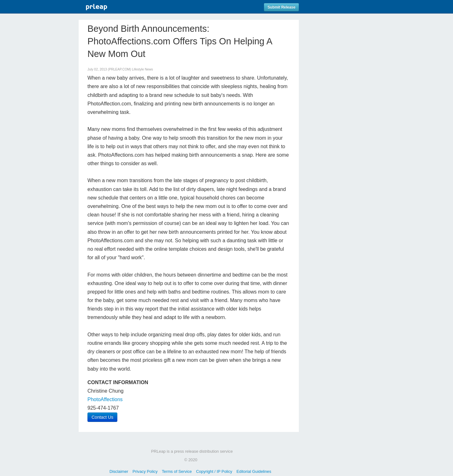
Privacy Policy (145, 471)
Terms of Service (177, 471)
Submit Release (281, 7)
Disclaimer (119, 471)
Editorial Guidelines (254, 471)
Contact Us (102, 417)
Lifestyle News (142, 69)
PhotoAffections (105, 399)
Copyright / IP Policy (214, 471)
